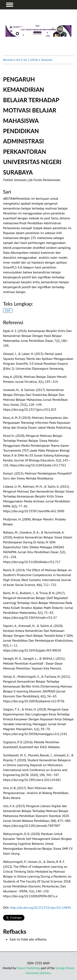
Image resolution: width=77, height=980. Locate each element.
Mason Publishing (28, 968)
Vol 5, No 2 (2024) (27, 60)
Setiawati (47, 60)
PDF (8, 310)
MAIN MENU (10, 5)
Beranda (8, 60)
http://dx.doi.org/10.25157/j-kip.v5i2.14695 (41, 907)
